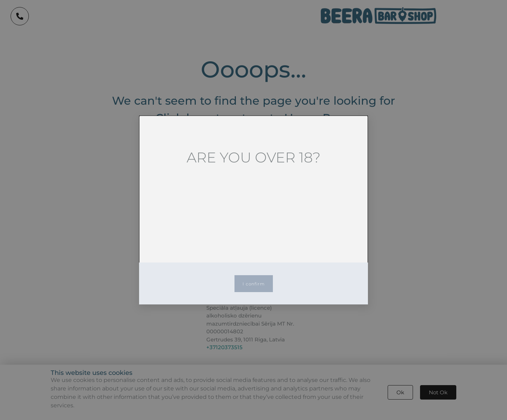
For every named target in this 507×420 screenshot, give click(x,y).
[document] (254, 210)
